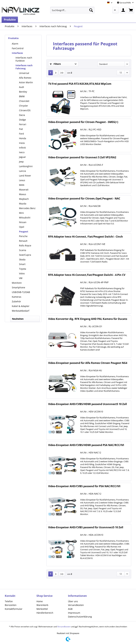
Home (40, 601)
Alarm (15, 44)
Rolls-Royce (25, 245)
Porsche (23, 236)
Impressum (74, 613)
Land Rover (25, 176)
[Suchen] (91, 10)
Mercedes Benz (27, 208)
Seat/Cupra (25, 255)
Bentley (23, 92)
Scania (23, 250)
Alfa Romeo (25, 78)
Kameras (17, 297)
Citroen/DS (25, 110)
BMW (22, 96)
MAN (22, 185)
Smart (22, 264)
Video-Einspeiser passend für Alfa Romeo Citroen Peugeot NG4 (88, 363)
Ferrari (23, 124)
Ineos (22, 143)
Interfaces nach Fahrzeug (24, 67)
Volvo (22, 273)
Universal (24, 73)
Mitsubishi (25, 218)
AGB (70, 609)
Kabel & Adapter (21, 306)
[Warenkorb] (131, 10)
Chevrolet (24, 101)
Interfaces (17, 53)
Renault (23, 241)
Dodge (22, 120)
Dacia (22, 115)
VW (21, 278)
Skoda (22, 259)
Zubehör (16, 301)
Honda (23, 138)
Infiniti (22, 148)
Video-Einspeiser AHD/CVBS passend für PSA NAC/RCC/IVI (84, 486)
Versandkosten (76, 605)
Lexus (22, 180)
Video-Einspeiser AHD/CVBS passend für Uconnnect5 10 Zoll (86, 527)
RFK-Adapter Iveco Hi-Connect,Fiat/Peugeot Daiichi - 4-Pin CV (87, 275)
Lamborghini (26, 166)
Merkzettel (42, 609)
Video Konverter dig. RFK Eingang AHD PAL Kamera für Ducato (88, 319)
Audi (22, 87)
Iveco (22, 152)
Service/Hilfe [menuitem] (124, 3)
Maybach (24, 199)
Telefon (9, 601)
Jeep (21, 162)
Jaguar (22, 157)
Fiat (21, 129)
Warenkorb (42, 605)
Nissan (23, 222)
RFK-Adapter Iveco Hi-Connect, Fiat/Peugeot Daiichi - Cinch (86, 237)
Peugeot (24, 232)
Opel (22, 227)
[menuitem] (72, 10)
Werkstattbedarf (21, 311)
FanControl (18, 48)
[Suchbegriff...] (72, 10)
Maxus (23, 194)
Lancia (22, 171)
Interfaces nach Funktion (24, 59)
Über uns (73, 601)
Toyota (23, 269)
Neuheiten (18, 319)
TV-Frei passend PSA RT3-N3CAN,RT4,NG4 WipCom (80, 84)
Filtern (55, 64)
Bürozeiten (11, 605)
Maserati (24, 190)
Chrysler (24, 106)
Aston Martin (26, 82)
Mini (21, 213)
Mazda (23, 204)
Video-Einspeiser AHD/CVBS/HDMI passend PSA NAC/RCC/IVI (86, 445)
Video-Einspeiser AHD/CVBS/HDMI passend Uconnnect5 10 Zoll (88, 404)
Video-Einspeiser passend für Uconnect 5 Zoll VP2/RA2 (82, 157)
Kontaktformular (14, 609)
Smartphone (18, 287)
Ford (21, 134)
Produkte (13, 38)
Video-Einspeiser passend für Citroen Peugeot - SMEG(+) (83, 122)
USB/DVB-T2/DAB (21, 292)
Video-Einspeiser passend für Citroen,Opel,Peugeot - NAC (84, 199)
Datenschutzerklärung (80, 617)
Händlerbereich (45, 613)
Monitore (17, 283)
